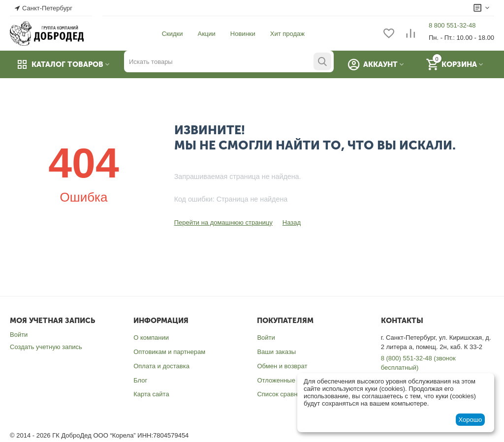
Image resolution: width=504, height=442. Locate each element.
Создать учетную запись (46, 347)
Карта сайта (151, 394)
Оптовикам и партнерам (169, 352)
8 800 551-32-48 (452, 25)
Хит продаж (287, 34)
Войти (19, 335)
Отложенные (276, 380)
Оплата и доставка (161, 366)
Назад (292, 222)
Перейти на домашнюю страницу (223, 222)
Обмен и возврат (282, 366)
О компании (151, 338)
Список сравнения (284, 394)
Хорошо (470, 420)
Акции (207, 34)
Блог (140, 380)
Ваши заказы (276, 352)
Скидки (173, 34)
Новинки (243, 34)
